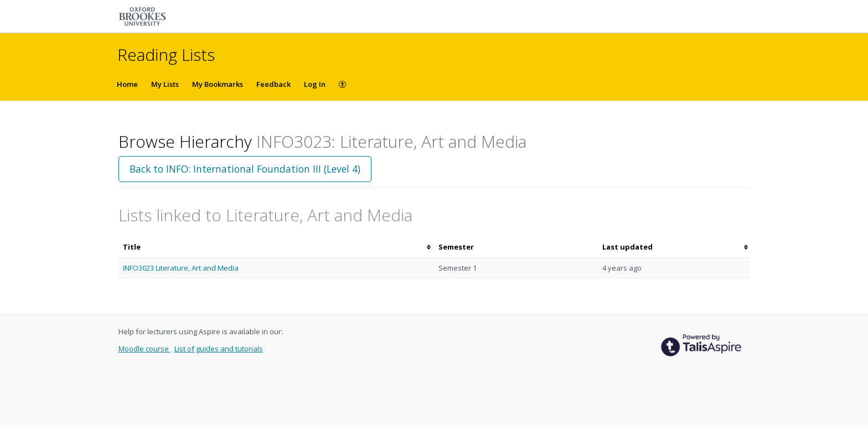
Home (127, 84)
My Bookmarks (218, 84)
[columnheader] (276, 247)
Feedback (273, 84)
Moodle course (144, 349)
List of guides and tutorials (219, 349)
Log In (315, 84)
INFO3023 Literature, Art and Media (181, 268)
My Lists (165, 84)
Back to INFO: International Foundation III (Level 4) (245, 169)
